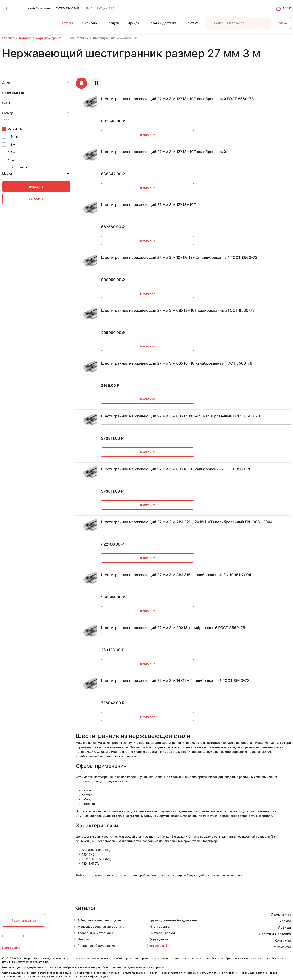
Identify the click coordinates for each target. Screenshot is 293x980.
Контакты (193, 23)
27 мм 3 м (12, 129)
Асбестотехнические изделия (100, 920)
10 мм (9, 160)
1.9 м (9, 152)
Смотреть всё (157, 946)
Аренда (134, 23)
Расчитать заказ (24, 920)
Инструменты (160, 927)
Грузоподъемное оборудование (173, 920)
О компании (91, 23)
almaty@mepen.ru (38, 8)
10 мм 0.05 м (15, 168)
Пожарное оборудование (96, 946)
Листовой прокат (162, 933)
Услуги (114, 23)
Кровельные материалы (95, 933)
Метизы (83, 939)
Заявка (282, 23)
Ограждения (159, 939)
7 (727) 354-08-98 (68, 8)
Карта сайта (11, 947)
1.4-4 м (10, 137)
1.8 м (9, 144)
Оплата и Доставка (162, 23)
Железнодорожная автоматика (101, 927)
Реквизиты (282, 947)
